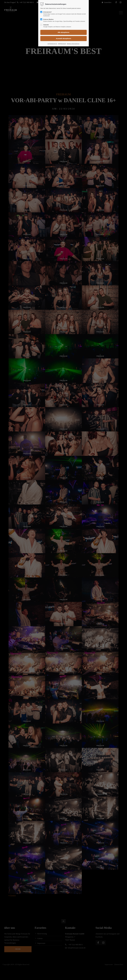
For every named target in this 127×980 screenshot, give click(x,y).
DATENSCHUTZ (52, 44)
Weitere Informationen (73, 44)
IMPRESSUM (62, 44)
